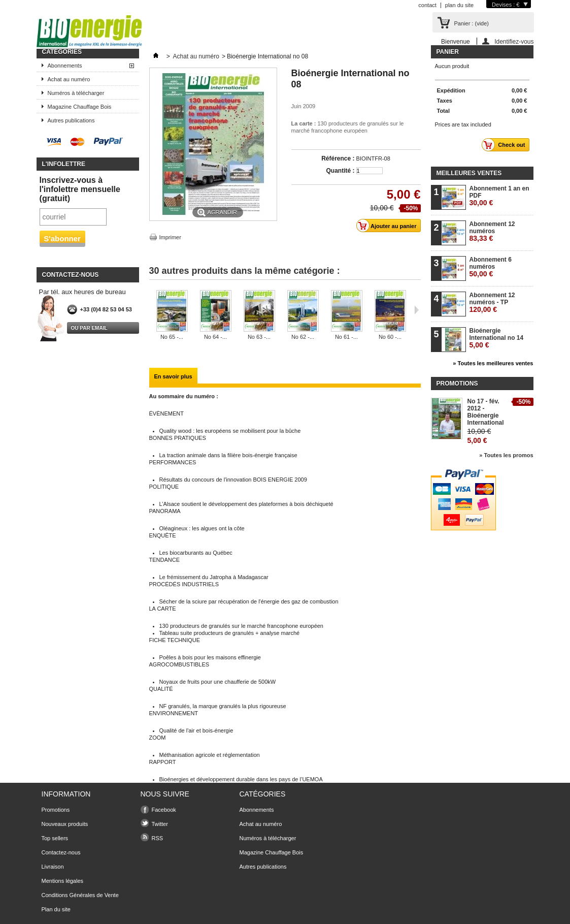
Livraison (53, 867)
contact (427, 5)
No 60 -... (390, 337)
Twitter (160, 824)
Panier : (472, 23)
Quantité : (341, 171)
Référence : (338, 158)
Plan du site (56, 909)
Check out (506, 145)
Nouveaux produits (65, 824)
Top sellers (55, 838)
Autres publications (71, 120)
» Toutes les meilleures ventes (493, 363)
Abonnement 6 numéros (491, 267)
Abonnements (65, 66)
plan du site (459, 5)
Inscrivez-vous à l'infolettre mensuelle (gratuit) (80, 189)
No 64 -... (215, 337)
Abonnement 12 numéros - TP (492, 302)
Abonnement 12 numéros (492, 231)
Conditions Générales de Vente (80, 895)
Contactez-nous (61, 852)
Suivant (416, 310)
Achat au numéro (69, 79)
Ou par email (89, 328)
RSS (158, 838)
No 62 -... (303, 337)
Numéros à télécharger (76, 93)
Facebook (164, 810)
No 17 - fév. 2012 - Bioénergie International (486, 412)
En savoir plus (173, 376)
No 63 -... (259, 337)
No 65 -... (172, 337)
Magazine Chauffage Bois (80, 107)
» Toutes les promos (506, 455)
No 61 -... (346, 337)
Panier (448, 52)
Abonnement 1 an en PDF (499, 196)
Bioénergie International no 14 (497, 338)
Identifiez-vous (514, 41)
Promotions (457, 384)
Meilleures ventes (469, 173)
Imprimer (170, 237)
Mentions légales (63, 881)
